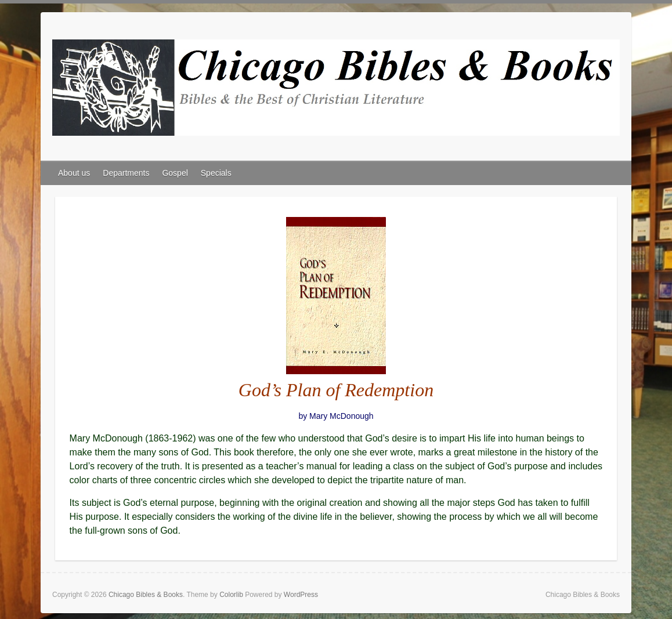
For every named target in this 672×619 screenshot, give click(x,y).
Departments (126, 173)
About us (74, 173)
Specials (216, 173)
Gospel (175, 173)
